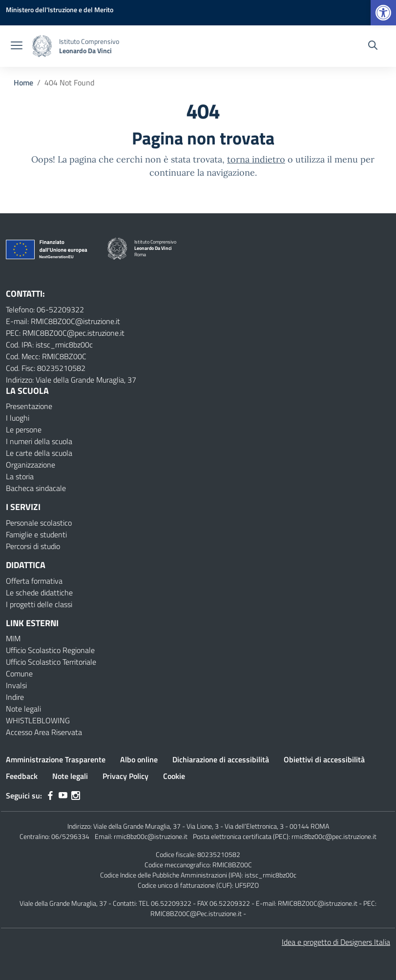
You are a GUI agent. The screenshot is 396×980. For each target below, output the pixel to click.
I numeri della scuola (39, 441)
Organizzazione (31, 465)
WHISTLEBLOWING (38, 720)
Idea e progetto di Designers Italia (336, 942)
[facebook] (50, 796)
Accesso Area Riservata (44, 732)
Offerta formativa (34, 581)
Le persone (24, 429)
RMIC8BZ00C (232, 865)
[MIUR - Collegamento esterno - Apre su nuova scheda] (60, 10)
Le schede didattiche (39, 592)
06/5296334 (70, 836)
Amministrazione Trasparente (56, 759)
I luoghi (18, 418)
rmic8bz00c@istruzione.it (151, 836)
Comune (19, 674)
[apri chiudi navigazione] (17, 46)
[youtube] (63, 796)
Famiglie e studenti (36, 534)
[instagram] (76, 796)
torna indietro (256, 159)
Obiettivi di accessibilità (324, 759)
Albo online (139, 759)
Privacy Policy (125, 776)
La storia (20, 476)
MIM (13, 638)
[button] (383, 13)
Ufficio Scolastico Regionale (50, 650)
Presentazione (29, 406)
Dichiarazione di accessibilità (221, 759)
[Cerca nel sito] (373, 46)
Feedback (22, 776)
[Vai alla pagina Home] (23, 82)
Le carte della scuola (39, 453)
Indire (15, 697)
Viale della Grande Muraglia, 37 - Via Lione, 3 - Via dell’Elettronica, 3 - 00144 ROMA (211, 826)
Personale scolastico (39, 523)
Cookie (174, 776)
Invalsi (16, 685)
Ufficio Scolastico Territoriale (51, 662)
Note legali (23, 709)
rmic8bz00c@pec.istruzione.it (334, 836)
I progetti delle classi (39, 604)
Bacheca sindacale (36, 488)
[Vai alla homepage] (42, 46)
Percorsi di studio (33, 546)
